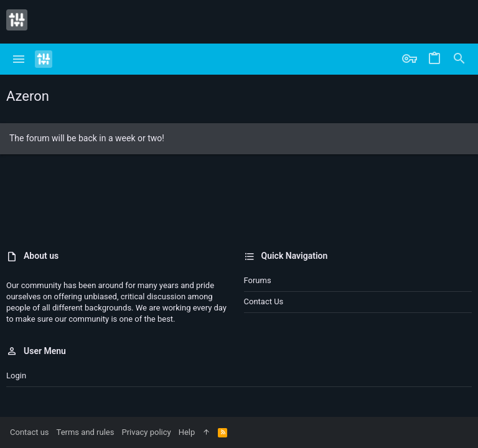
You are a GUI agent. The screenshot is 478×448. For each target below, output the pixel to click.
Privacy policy (146, 432)
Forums (258, 280)
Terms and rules (86, 432)
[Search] (459, 59)
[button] (19, 59)
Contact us (264, 301)
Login (16, 376)
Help (187, 432)
